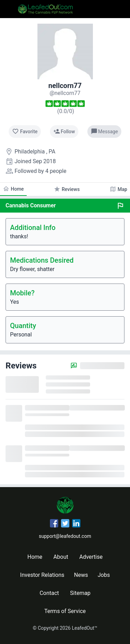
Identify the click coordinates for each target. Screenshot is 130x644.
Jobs (104, 575)
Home (35, 557)
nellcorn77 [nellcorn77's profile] (65, 86)
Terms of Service (65, 611)
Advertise (91, 557)
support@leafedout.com (65, 536)
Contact (49, 593)
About (61, 557)
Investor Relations (42, 575)
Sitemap (80, 593)
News (81, 575)
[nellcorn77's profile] (65, 93)
